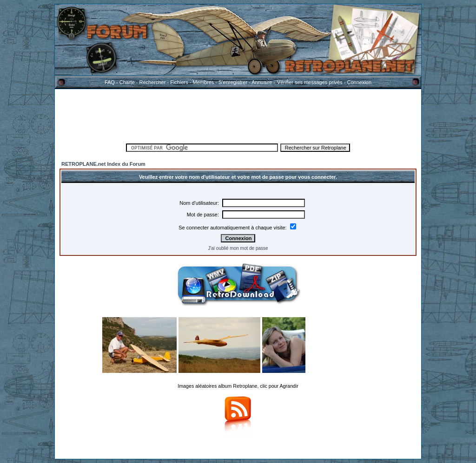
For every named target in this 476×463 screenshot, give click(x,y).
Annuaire (262, 82)
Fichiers (179, 82)
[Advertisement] (238, 115)
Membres (203, 82)
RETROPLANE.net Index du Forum (103, 164)
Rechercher (153, 82)
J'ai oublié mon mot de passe (238, 248)
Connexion (359, 82)
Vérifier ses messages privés (310, 82)
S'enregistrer (233, 82)
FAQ (110, 82)
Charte (127, 82)
